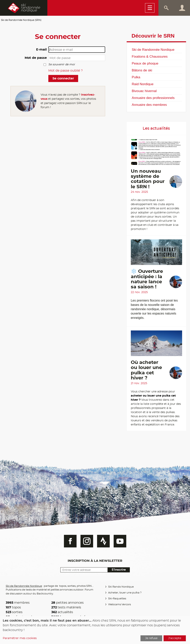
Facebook (70, 541)
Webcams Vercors (119, 605)
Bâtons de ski (142, 70)
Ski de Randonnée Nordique (153, 50)
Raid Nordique (143, 84)
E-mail (41, 50)
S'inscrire (119, 570)
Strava (103, 541)
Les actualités (156, 128)
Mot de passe (36, 58)
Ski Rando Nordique (121, 587)
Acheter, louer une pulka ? (125, 593)
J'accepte (175, 638)
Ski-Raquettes (117, 599)
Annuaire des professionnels (153, 98)
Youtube (120, 541)
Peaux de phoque (145, 63)
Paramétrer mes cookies (20, 638)
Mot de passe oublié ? (66, 71)
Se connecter (63, 78)
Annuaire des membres (149, 105)
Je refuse (151, 638)
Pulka (136, 77)
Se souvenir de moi (62, 65)
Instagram (87, 541)
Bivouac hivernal (144, 91)
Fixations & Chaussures (150, 56)
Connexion (182, 8)
